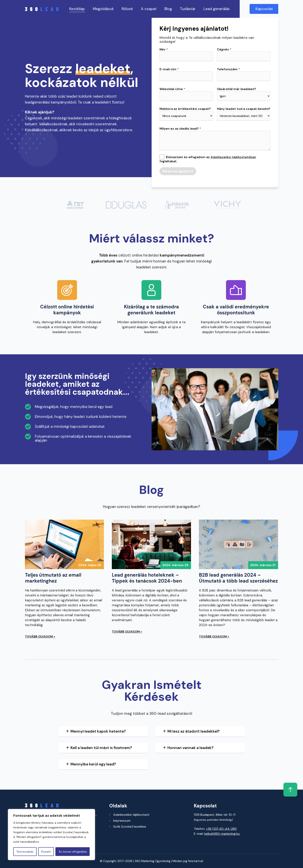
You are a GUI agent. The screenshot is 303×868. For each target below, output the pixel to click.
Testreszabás (25, 852)
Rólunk (127, 9)
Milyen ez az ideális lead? (180, 129)
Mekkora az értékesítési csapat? (185, 109)
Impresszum (122, 821)
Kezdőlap (77, 9)
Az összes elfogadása (73, 852)
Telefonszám (228, 69)
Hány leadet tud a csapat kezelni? (244, 109)
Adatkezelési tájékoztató (131, 815)
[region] (51, 835)
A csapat (149, 9)
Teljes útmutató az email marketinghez (53, 578)
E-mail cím (169, 69)
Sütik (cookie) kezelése (130, 827)
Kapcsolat (264, 9)
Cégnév (224, 49)
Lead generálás (217, 9)
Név (164, 49)
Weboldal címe (172, 89)
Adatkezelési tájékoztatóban (233, 157)
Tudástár (188, 9)
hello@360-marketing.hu (222, 834)
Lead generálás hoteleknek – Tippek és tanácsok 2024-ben (147, 578)
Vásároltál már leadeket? (237, 89)
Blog (168, 9)
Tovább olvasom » (40, 637)
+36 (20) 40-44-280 (221, 829)
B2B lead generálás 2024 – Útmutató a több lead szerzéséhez (238, 578)
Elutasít (46, 852)
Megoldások (103, 9)
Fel (271, 790)
